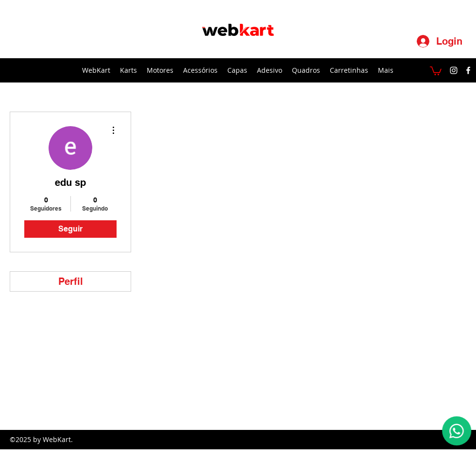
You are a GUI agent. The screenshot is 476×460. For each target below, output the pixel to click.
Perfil (71, 281)
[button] (436, 70)
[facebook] (468, 70)
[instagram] (454, 70)
